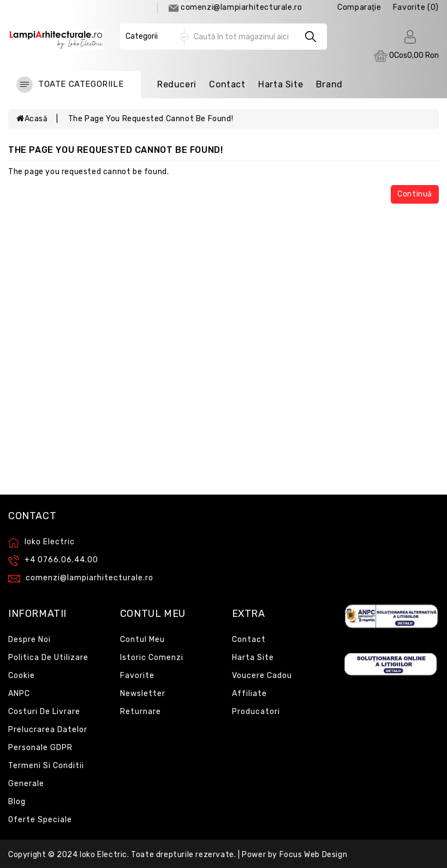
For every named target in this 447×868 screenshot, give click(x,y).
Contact (227, 84)
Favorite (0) (416, 7)
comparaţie (359, 7)
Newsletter (143, 694)
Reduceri (177, 84)
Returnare (141, 712)
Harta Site (281, 84)
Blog (17, 802)
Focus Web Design (314, 855)
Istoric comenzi (152, 658)
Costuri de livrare (44, 712)
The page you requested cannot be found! (151, 119)
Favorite (137, 676)
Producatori (256, 712)
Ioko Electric (103, 855)
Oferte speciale (40, 820)
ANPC (19, 694)
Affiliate (249, 694)
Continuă (415, 194)
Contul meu (142, 640)
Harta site (253, 658)
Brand (329, 84)
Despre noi (29, 640)
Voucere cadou (262, 676)
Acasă (32, 119)
